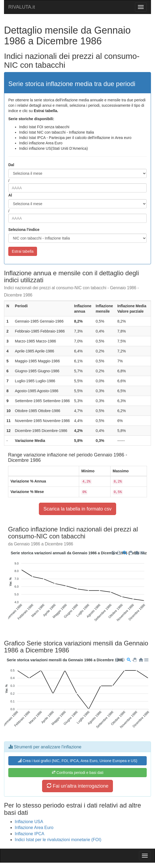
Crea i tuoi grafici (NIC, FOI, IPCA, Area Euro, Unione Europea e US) (77, 761)
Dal (11, 165)
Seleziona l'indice (24, 230)
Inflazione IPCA (29, 834)
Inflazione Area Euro (34, 828)
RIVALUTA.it (22, 7)
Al (10, 195)
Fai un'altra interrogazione (78, 786)
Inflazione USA (29, 822)
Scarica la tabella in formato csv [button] (77, 509)
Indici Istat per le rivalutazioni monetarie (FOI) (58, 840)
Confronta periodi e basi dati (78, 773)
